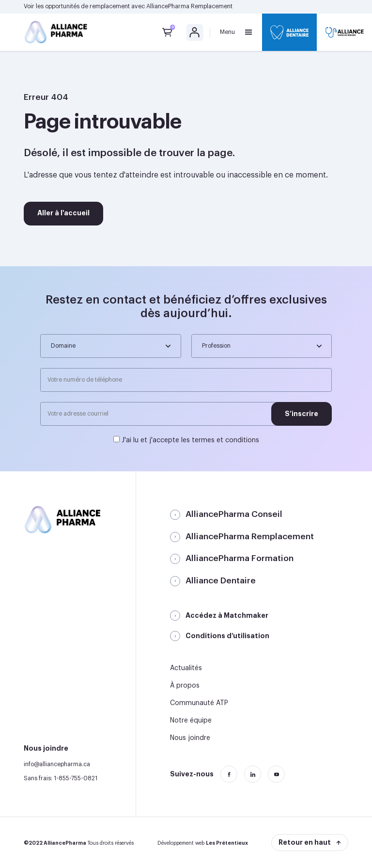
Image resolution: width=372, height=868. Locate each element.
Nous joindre (190, 738)
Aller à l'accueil (63, 213)
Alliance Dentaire (221, 581)
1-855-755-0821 (76, 778)
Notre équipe (191, 721)
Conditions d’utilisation (227, 636)
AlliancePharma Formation (240, 558)
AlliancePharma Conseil (234, 514)
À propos (185, 686)
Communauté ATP (199, 703)
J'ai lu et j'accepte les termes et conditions (190, 440)
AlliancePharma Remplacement (189, 6)
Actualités (186, 668)
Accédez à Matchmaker (227, 615)
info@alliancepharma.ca (57, 764)
